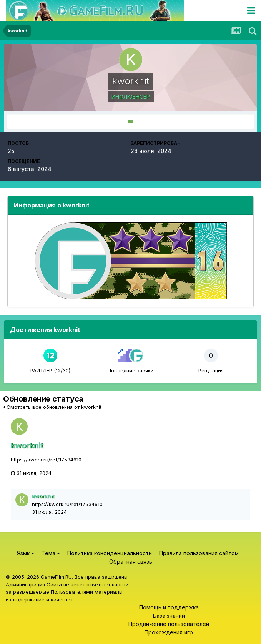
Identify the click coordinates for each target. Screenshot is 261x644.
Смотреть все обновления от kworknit (52, 407)
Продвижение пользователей (169, 624)
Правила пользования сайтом (199, 553)
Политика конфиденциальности (110, 553)
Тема (51, 553)
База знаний (169, 616)
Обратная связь (131, 562)
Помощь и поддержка (169, 607)
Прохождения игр (169, 632)
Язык (26, 553)
